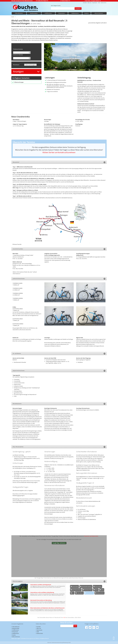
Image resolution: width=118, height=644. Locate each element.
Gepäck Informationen (59, 371)
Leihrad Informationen (59, 279)
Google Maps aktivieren (59, 543)
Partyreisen (15, 632)
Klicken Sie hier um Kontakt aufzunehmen (59, 152)
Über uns (89, 3)
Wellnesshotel (100, 593)
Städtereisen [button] (75, 13)
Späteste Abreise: (18, 55)
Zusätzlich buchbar (59, 249)
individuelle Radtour (87, 586)
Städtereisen (16, 633)
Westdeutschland (76, 590)
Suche (13, 17)
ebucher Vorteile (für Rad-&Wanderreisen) (22, 1)
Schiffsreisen (15, 630)
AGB (99, 3)
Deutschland (75, 586)
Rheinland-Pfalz (88, 590)
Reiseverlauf (59, 162)
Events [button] (87, 13)
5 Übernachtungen (19, 82)
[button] (49, 57)
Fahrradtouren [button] (19, 13)
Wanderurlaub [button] (34, 13)
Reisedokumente (59, 404)
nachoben (114, 638)
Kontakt (85, 3)
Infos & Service (16, 637)
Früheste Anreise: (18, 49)
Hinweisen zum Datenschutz (91, 536)
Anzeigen (18, 71)
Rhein (97, 590)
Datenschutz (103, 3)
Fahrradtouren (16, 627)
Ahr (73, 593)
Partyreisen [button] (62, 13)
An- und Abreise (59, 353)
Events (14, 635)
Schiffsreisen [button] (48, 13)
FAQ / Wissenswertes (59, 447)
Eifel (102, 590)
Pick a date (30, 53)
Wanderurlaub (16, 628)
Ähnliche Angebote (59, 581)
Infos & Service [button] (99, 13)
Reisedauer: (16, 65)
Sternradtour (98, 586)
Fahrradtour (80, 593)
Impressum (95, 3)
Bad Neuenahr (90, 593)
